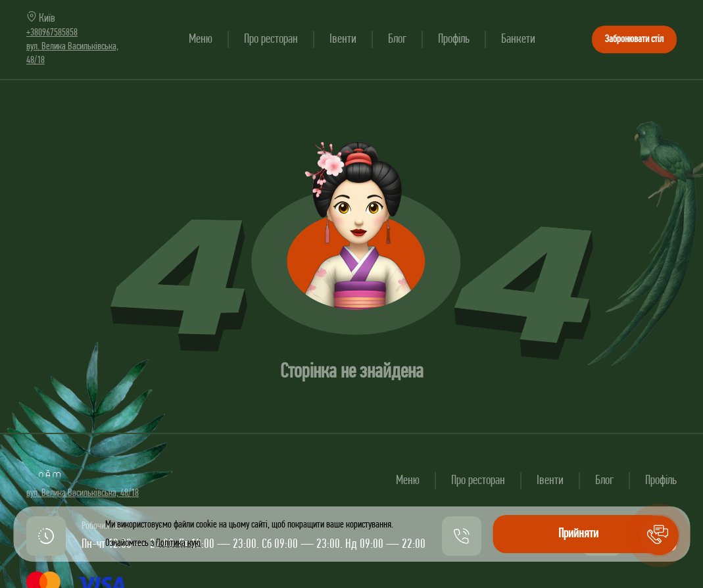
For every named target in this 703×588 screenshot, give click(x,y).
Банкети (518, 39)
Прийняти (578, 534)
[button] (659, 535)
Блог (397, 39)
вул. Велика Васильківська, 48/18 (83, 493)
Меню (201, 39)
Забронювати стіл (634, 39)
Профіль (454, 39)
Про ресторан (271, 39)
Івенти (343, 39)
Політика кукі (178, 543)
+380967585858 (52, 33)
